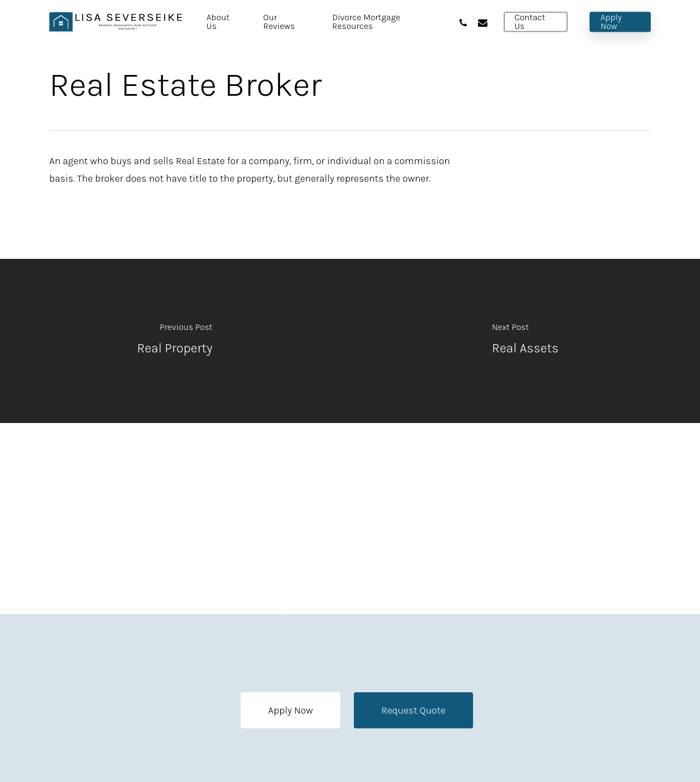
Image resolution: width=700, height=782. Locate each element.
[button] (290, 710)
